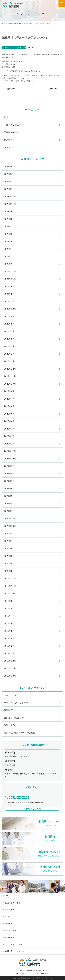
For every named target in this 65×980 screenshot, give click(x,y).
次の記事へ (54, 89)
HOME (8, 896)
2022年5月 (9, 414)
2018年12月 (10, 661)
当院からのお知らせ (16, 23)
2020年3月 (9, 571)
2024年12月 (10, 272)
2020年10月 (10, 526)
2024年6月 (9, 286)
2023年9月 (9, 316)
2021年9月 (9, 466)
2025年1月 (9, 264)
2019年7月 (9, 616)
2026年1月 (9, 189)
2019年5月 (9, 631)
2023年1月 (9, 361)
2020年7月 (9, 541)
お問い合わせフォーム (15, 951)
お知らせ (8, 147)
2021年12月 (10, 451)
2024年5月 (9, 294)
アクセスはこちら (32, 809)
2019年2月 (9, 646)
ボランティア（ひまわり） (17, 703)
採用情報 (8, 140)
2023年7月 (9, 331)
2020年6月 (9, 549)
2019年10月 (10, 594)
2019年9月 (9, 601)
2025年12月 (10, 197)
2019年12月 (10, 579)
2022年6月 (9, 406)
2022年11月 (10, 376)
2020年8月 (9, 534)
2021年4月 (9, 504)
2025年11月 (10, 204)
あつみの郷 (10, 937)
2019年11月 (10, 586)
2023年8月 (9, 324)
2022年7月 (9, 399)
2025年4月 (9, 249)
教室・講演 (10, 725)
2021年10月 (10, 459)
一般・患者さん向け (14, 125)
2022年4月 (9, 421)
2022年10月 (10, 384)
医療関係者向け (12, 132)
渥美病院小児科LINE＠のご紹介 (20, 733)
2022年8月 (9, 391)
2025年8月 (9, 219)
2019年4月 (9, 638)
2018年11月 (10, 668)
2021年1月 (9, 511)
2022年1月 (9, 444)
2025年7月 (9, 227)
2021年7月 (9, 481)
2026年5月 (9, 167)
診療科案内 (10, 910)
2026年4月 (9, 174)
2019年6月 (9, 623)
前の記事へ (11, 89)
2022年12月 (10, 369)
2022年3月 (9, 429)
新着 (6, 117)
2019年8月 (9, 609)
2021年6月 (9, 489)
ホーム (4, 23)
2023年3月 (9, 346)
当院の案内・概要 (13, 903)
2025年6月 (9, 234)
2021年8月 (9, 474)
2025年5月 (9, 242)
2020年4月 (9, 564)
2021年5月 (9, 496)
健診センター (11, 930)
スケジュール (11, 695)
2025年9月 (9, 212)
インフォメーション (14, 944)
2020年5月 (9, 556)
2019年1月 (9, 653)
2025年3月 (9, 257)
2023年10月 (10, 309)
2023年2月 (9, 354)
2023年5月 (9, 339)
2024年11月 (10, 279)
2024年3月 (9, 301)
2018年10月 (10, 676)
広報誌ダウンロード (14, 710)
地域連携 (9, 924)
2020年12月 (10, 519)
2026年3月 (9, 182)
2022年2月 (9, 436)
